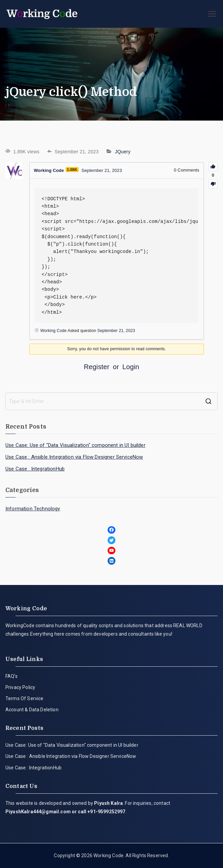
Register (97, 367)
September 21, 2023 (116, 331)
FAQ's (12, 676)
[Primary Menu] (212, 14)
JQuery (123, 152)
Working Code (108, 856)
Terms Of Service (25, 698)
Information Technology (33, 509)
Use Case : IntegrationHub (35, 469)
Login (131, 367)
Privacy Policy (20, 687)
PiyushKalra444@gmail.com (38, 812)
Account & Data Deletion (32, 710)
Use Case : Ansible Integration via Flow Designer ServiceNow (74, 457)
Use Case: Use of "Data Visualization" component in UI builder (75, 445)
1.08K (72, 170)
